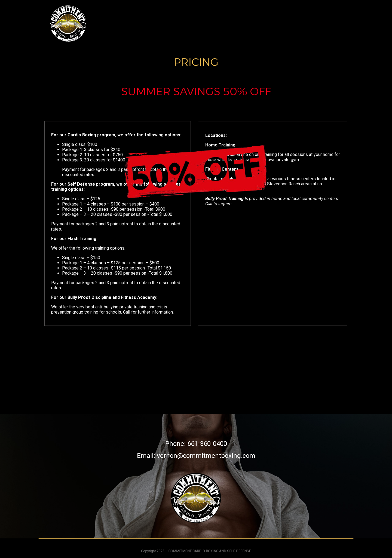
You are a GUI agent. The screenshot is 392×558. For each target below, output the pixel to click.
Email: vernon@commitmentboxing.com (196, 456)
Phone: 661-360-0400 (196, 444)
